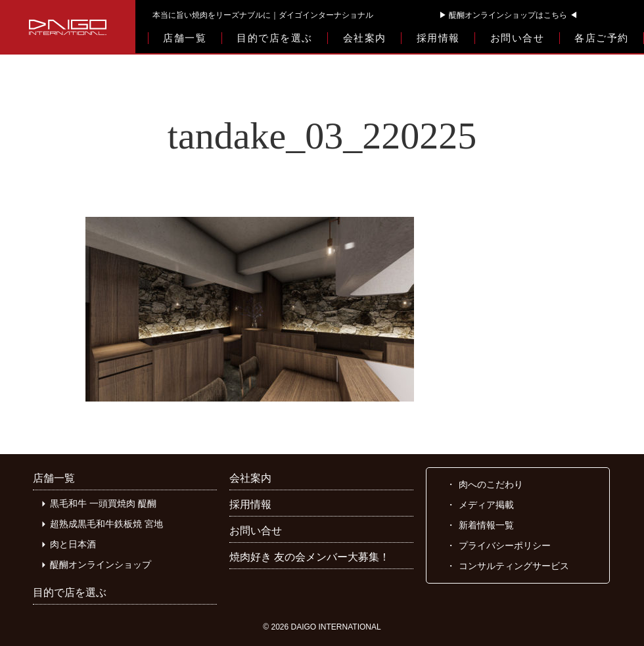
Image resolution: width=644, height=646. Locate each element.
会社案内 (365, 38)
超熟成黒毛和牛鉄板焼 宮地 (106, 524)
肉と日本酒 (73, 544)
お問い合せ (517, 38)
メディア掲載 (486, 505)
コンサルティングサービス (514, 566)
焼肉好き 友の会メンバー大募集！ (310, 557)
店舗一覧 (185, 38)
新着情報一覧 (486, 525)
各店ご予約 (602, 38)
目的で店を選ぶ (275, 38)
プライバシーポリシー (505, 545)
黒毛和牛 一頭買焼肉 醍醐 (103, 503)
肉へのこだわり (491, 484)
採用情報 (438, 38)
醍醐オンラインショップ (101, 565)
